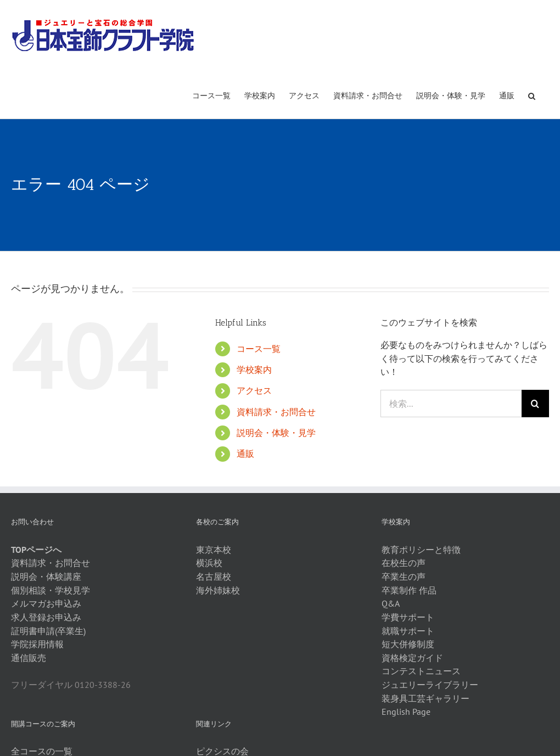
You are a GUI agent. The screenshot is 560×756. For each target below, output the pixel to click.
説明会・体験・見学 (276, 433)
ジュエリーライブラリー (430, 685)
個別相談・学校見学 (51, 590)
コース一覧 (259, 349)
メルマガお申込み (46, 603)
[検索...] (451, 404)
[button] (532, 95)
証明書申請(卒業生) (48, 631)
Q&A (391, 603)
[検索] (535, 404)
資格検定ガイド (412, 658)
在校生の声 (404, 563)
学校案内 (254, 369)
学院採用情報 (37, 644)
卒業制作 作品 (409, 590)
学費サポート (408, 617)
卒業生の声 (404, 576)
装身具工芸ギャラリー (425, 698)
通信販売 (29, 658)
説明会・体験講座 (46, 576)
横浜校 (209, 563)
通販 (245, 453)
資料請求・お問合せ (276, 412)
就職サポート (408, 631)
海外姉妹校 (218, 590)
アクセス (254, 390)
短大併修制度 (408, 644)
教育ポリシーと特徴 (421, 550)
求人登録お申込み (46, 617)
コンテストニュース (421, 671)
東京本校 (214, 550)
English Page (406, 712)
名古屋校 (214, 576)
